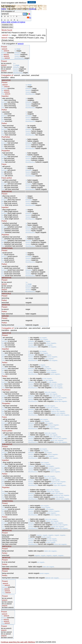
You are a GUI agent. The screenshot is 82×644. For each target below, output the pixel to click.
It (29, 14)
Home (4, 9)
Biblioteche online (7, 27)
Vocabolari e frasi (7, 25)
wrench (21, 44)
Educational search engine (18, 9)
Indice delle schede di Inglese (13, 22)
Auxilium (33, 9)
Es (29, 18)
